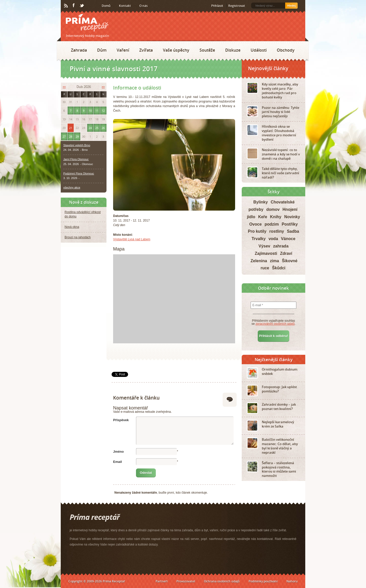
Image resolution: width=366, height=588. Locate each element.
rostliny (277, 231)
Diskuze (233, 50)
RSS (66, 6)
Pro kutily (257, 231)
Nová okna (72, 227)
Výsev (264, 246)
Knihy (276, 217)
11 (97, 111)
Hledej (291, 6)
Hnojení (290, 209)
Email (118, 462)
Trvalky (259, 239)
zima (274, 261)
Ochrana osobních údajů (222, 581)
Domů (106, 6)
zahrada (281, 246)
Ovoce (256, 224)
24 (90, 128)
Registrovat (237, 6)
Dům (102, 50)
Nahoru (292, 581)
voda (273, 239)
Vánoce (288, 239)
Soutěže (207, 50)
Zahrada (79, 50)
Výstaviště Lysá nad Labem (132, 239)
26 (103, 128)
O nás (143, 6)
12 (103, 111)
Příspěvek (121, 420)
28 (71, 136)
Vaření (123, 50)
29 (77, 136)
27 (64, 136)
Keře (263, 217)
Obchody (286, 50)
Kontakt (125, 6)
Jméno (118, 452)
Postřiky (290, 224)
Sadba (293, 231)
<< (64, 87)
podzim (272, 224)
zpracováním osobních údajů (275, 324)
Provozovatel (186, 581)
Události (259, 50)
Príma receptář (87, 23)
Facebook (74, 6)
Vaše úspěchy (176, 50)
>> (103, 87)
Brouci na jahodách (78, 237)
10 (90, 111)
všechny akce (72, 187)
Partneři (162, 581)
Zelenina (259, 261)
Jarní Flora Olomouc (76, 159)
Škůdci (279, 268)
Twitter (82, 6)
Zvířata (146, 50)
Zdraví (286, 253)
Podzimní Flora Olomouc (79, 173)
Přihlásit (217, 6)
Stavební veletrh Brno (77, 145)
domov (273, 209)
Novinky (292, 217)
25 (97, 128)
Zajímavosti (266, 253)
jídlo (251, 217)
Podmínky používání (263, 581)
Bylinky (261, 202)
